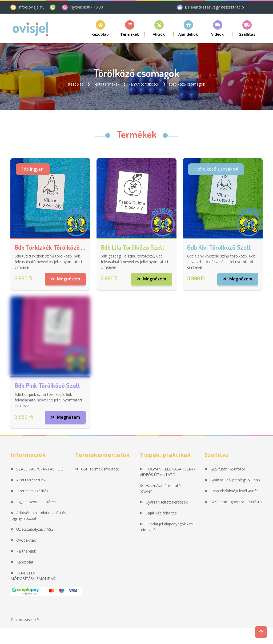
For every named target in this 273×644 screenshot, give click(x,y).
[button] (130, 28)
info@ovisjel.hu (31, 7)
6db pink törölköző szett (47, 386)
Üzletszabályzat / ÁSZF (33, 529)
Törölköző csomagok (187, 84)
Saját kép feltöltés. (159, 513)
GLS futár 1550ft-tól (225, 469)
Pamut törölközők (144, 84)
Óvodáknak (23, 540)
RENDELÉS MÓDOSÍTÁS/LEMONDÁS (33, 576)
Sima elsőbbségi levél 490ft (231, 491)
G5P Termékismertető (97, 469)
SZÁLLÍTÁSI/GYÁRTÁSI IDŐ (37, 469)
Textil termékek (106, 84)
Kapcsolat (22, 562)
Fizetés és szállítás (29, 491)
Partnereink (23, 551)
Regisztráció (232, 7)
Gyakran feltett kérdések (164, 502)
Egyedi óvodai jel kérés (33, 502)
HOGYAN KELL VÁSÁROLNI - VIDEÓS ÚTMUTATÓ (167, 472)
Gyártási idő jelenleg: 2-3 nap (232, 480)
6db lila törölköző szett (133, 247)
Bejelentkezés (198, 7)
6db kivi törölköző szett (219, 247)
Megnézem (65, 279)
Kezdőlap (76, 84)
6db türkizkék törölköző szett (50, 247)
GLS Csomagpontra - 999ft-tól (234, 502)
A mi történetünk (28, 480)
